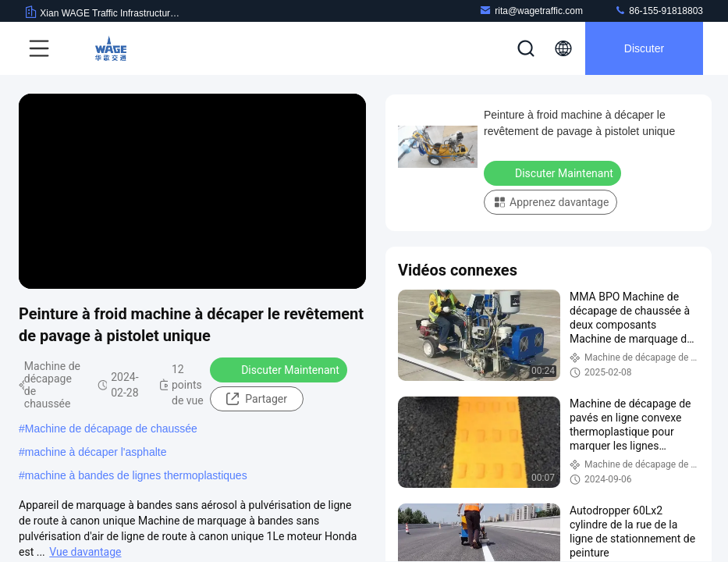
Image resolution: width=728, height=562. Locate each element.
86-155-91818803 (659, 11)
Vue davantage (85, 552)
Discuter (644, 48)
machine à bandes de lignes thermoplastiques (136, 475)
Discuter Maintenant (280, 369)
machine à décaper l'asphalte (96, 452)
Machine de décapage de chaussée (111, 429)
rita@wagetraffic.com (531, 11)
